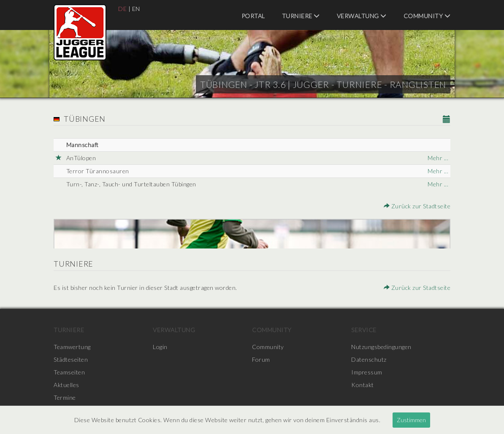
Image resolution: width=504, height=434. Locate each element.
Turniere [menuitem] (301, 16)
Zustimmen (411, 420)
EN (136, 9)
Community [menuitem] (427, 16)
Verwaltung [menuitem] (362, 16)
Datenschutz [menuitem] (369, 359)
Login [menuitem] (160, 347)
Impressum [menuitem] (367, 372)
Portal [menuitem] (253, 16)
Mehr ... (438, 158)
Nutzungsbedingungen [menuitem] (381, 347)
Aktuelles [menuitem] (66, 385)
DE (122, 9)
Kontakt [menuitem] (363, 385)
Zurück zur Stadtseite (417, 206)
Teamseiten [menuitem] (69, 372)
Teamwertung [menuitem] (72, 347)
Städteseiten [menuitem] (71, 359)
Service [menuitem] (364, 330)
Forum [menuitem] (261, 359)
